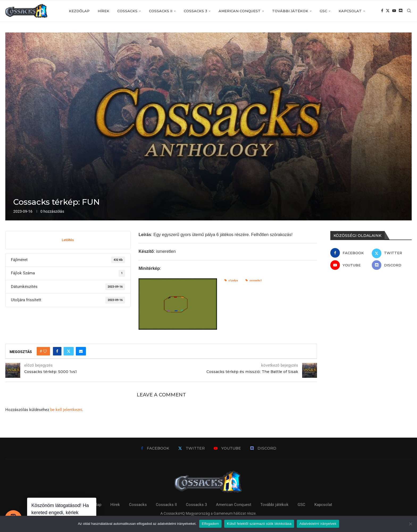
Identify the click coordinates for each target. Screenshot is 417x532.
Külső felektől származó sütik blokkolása (259, 524)
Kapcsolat (350, 11)
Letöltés (68, 240)
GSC (323, 11)
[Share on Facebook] (57, 351)
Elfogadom (210, 524)
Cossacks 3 (195, 11)
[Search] (409, 11)
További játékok (290, 11)
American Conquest (240, 11)
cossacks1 (254, 280)
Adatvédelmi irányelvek (318, 524)
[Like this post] (45, 351)
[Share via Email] (81, 351)
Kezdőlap (79, 11)
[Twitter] (388, 11)
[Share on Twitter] (69, 351)
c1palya (231, 280)
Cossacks (127, 11)
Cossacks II (161, 11)
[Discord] (401, 11)
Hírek (103, 11)
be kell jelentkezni (66, 410)
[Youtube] (394, 11)
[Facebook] (382, 11)
